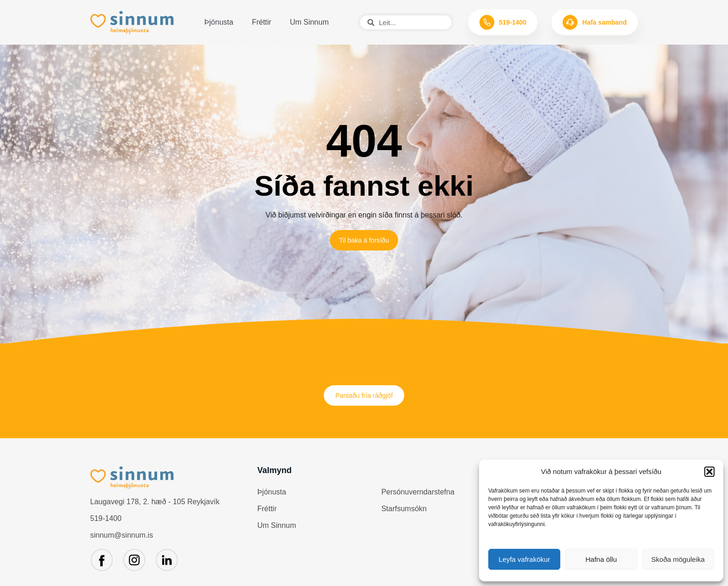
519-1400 (106, 523)
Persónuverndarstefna (418, 497)
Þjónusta (219, 22)
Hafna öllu (601, 559)
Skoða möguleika (678, 559)
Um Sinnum (309, 22)
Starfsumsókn (404, 513)
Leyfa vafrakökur (524, 559)
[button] (709, 472)
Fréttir (262, 22)
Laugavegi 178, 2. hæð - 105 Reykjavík (155, 507)
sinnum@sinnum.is (121, 540)
